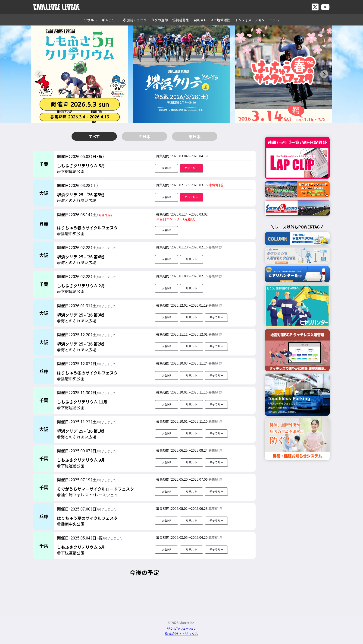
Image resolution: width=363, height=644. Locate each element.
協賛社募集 (181, 20)
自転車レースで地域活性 (212, 20)
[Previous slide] (39, 74)
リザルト (91, 20)
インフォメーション (250, 20)
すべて (94, 136)
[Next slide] (324, 74)
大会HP (166, 169)
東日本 (195, 136)
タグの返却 (160, 20)
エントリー (191, 169)
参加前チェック (135, 20)
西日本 (145, 136)
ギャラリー (110, 20)
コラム (274, 20)
